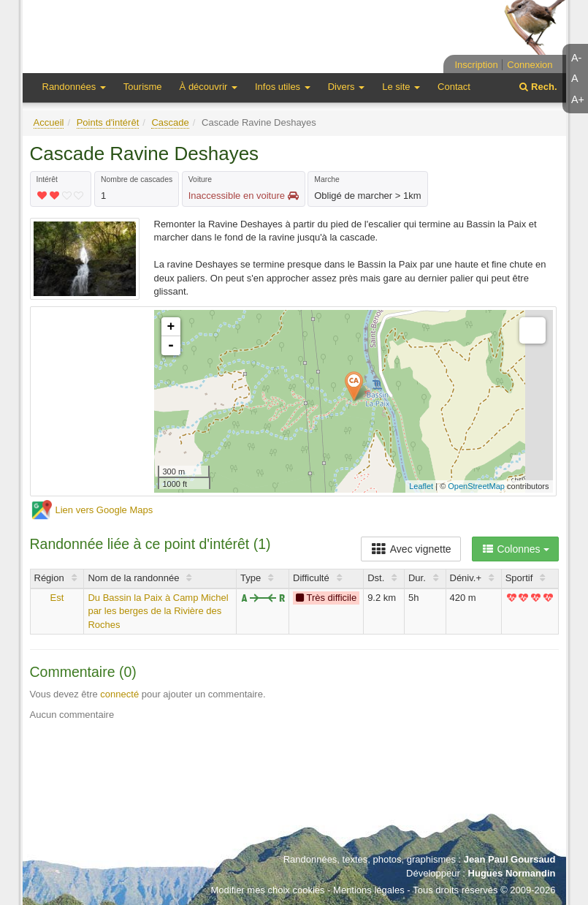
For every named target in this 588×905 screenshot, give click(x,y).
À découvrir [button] (209, 87)
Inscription (476, 65)
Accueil (49, 122)
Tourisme (143, 87)
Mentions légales (369, 890)
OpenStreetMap (476, 486)
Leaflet (421, 486)
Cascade (170, 122)
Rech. (538, 87)
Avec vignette (411, 549)
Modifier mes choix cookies (267, 890)
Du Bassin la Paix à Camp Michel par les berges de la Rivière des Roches (158, 611)
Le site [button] (401, 87)
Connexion (530, 65)
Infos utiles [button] (283, 87)
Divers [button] (346, 87)
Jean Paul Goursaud (510, 859)
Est (57, 598)
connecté (119, 694)
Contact (454, 87)
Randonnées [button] (74, 87)
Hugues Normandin (512, 873)
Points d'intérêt (108, 122)
